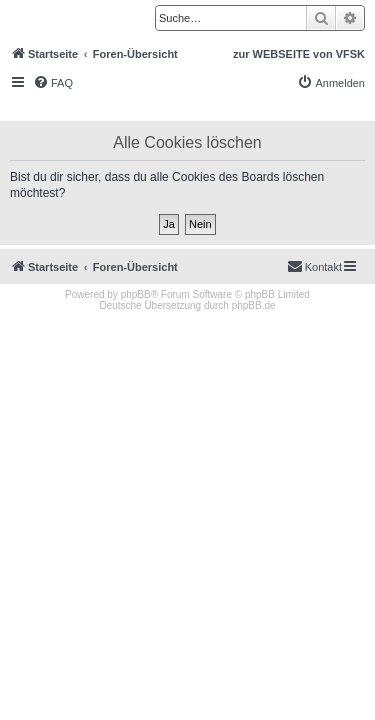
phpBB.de (254, 305)
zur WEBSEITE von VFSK (299, 54)
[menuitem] (53, 83)
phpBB (136, 294)
